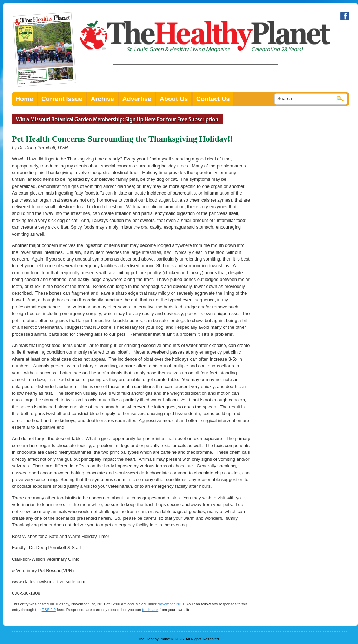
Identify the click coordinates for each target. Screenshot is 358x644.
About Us (174, 99)
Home (24, 99)
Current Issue (62, 99)
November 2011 (171, 604)
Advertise (137, 99)
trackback (150, 610)
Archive (102, 99)
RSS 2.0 (49, 610)
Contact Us (213, 99)
